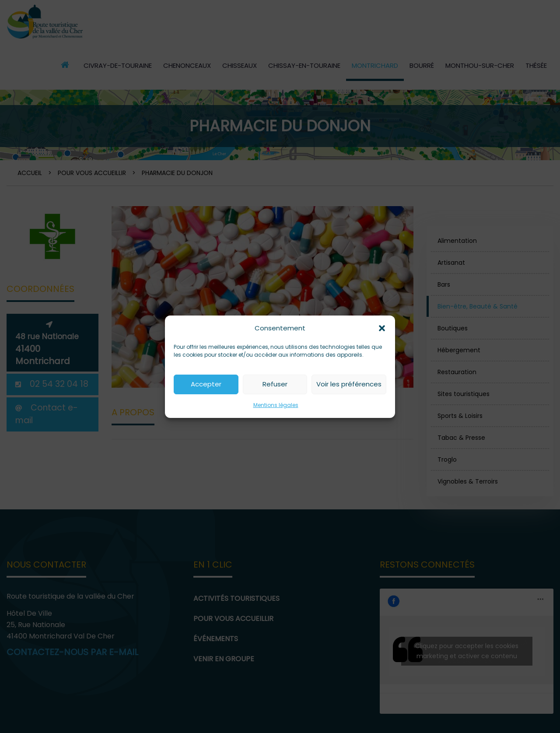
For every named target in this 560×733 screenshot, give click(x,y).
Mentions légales (276, 405)
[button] (382, 328)
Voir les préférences (349, 384)
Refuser (275, 384)
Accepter (206, 384)
